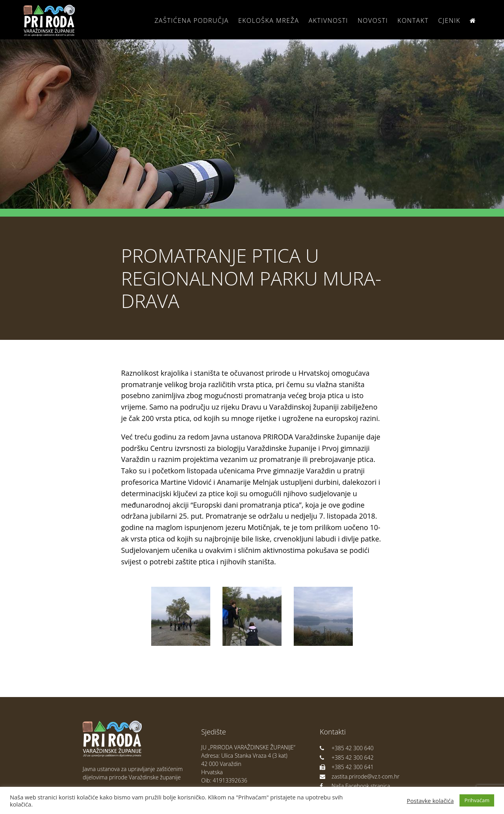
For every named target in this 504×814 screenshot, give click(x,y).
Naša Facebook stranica (355, 786)
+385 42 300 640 (347, 748)
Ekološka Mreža (269, 20)
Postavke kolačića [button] (430, 801)
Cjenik (449, 20)
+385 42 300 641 (347, 767)
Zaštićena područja (191, 20)
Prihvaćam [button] (477, 800)
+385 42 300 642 (347, 757)
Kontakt (413, 20)
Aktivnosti (328, 20)
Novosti (373, 20)
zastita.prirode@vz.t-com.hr (359, 776)
